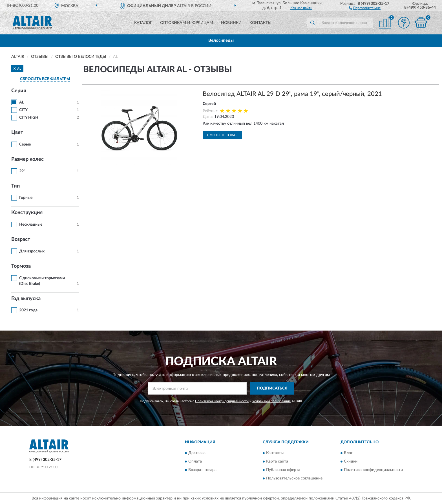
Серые (25, 144)
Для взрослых (32, 251)
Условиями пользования (271, 401)
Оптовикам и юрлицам (187, 23)
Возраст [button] (21, 239)
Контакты (260, 23)
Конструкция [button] (27, 213)
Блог (348, 453)
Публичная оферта (283, 470)
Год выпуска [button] (26, 299)
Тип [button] (16, 186)
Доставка (197, 453)
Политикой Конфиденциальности (222, 401)
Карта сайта (277, 462)
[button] (365, 8)
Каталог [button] (143, 23)
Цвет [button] (17, 133)
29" (22, 171)
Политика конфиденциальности (373, 470)
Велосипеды (221, 40)
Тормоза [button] (21, 266)
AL (22, 102)
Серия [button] (19, 91)
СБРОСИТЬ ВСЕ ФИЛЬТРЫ (45, 79)
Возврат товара (202, 470)
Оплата (195, 462)
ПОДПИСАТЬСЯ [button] (272, 388)
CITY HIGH (29, 118)
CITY (23, 110)
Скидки (351, 462)
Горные (26, 198)
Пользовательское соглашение (294, 479)
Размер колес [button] (27, 159)
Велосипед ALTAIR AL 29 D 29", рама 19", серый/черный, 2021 (292, 94)
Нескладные (31, 225)
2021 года (28, 310)
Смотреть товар (222, 135)
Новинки (231, 23)
